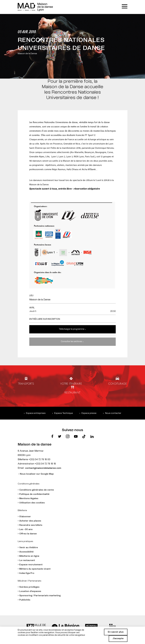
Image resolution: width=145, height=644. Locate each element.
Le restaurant (27, 560)
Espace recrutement (31, 565)
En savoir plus (116, 632)
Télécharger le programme (72, 329)
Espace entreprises (36, 413)
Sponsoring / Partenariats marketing (40, 596)
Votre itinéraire (71, 384)
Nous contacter (113, 413)
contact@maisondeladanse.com (43, 468)
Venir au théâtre (29, 548)
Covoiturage (118, 384)
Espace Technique (64, 413)
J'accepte (118, 639)
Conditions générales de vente (37, 490)
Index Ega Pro (27, 573)
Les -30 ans (26, 529)
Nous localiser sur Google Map (37, 474)
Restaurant (72, 393)
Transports (26, 384)
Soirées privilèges (29, 587)
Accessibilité (26, 552)
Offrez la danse (28, 534)
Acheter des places (30, 521)
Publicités (25, 600)
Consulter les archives (71, 342)
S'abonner (25, 517)
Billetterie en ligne (29, 556)
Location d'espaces (30, 591)
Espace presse (89, 413)
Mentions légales (29, 498)
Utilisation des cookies (32, 503)
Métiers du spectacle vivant (35, 569)
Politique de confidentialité (34, 494)
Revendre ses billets (31, 525)
